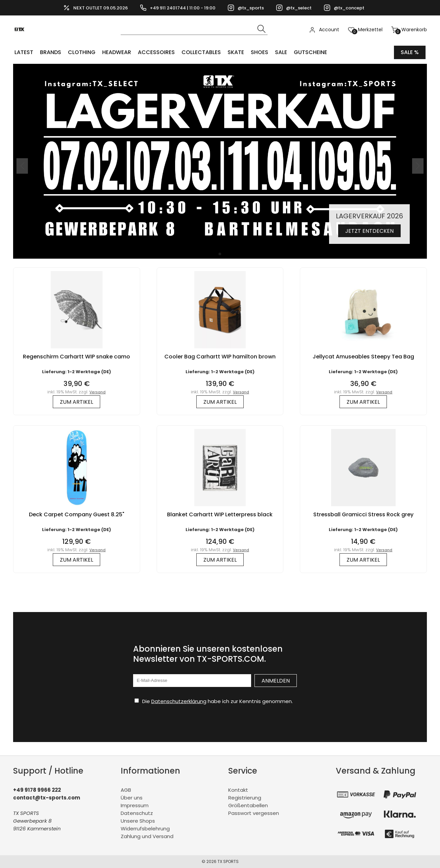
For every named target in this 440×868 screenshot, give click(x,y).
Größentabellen (248, 805)
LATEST (24, 52)
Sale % (410, 52)
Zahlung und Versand (147, 836)
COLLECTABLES (201, 52)
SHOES (259, 52)
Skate (236, 52)
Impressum (135, 805)
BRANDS (51, 52)
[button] (220, 254)
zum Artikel (76, 402)
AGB (126, 790)
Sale (281, 52)
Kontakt (238, 790)
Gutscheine (310, 52)
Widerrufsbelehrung (145, 829)
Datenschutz (137, 813)
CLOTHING (82, 52)
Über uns (132, 798)
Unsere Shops (138, 821)
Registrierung (245, 798)
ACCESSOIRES (156, 52)
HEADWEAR (117, 52)
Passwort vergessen (254, 813)
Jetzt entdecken (369, 231)
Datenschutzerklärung (179, 701)
